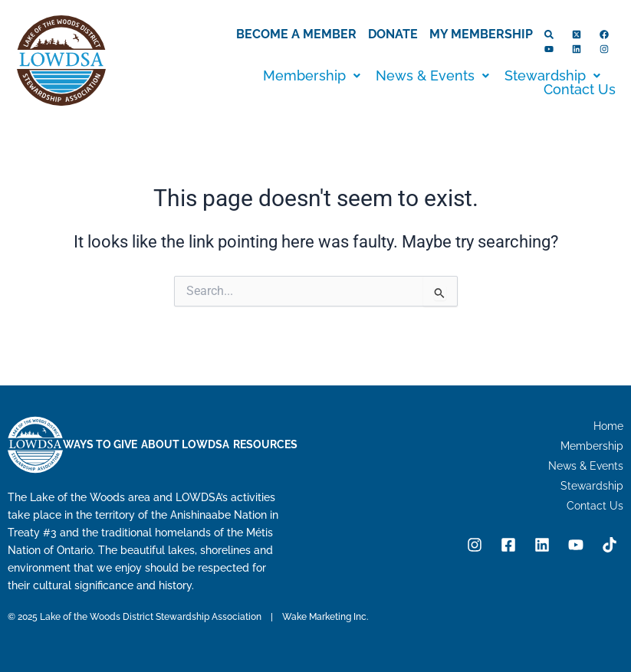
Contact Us (580, 90)
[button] (312, 76)
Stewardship (552, 76)
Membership (312, 76)
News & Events (432, 76)
